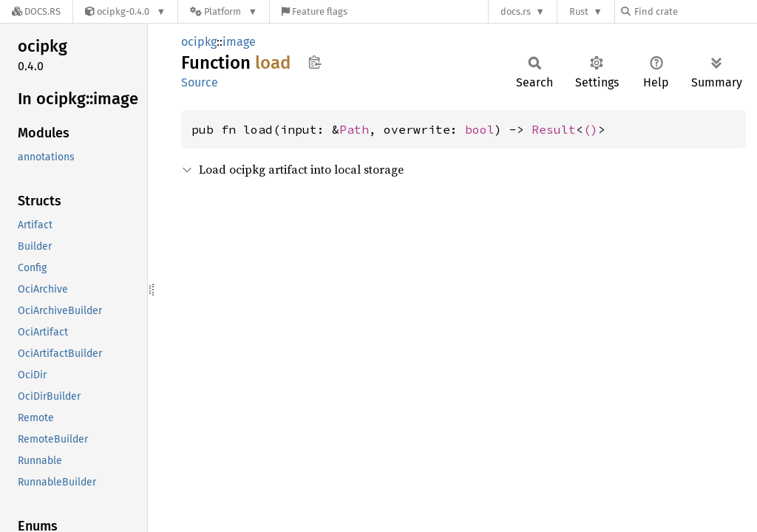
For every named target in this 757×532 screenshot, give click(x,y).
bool (480, 129)
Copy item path (315, 62)
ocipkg (199, 42)
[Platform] (224, 11)
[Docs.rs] (36, 11)
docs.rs (516, 11)
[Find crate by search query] (695, 11)
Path (354, 129)
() (591, 129)
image (239, 42)
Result (554, 129)
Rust (579, 11)
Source (200, 82)
